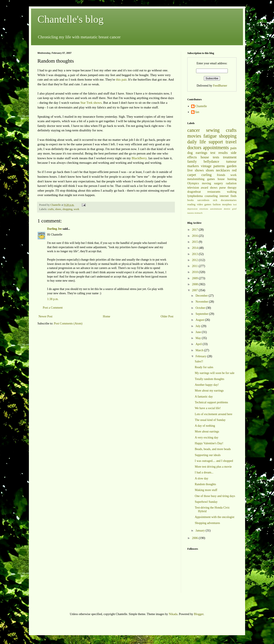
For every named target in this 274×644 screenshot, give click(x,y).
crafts (51, 209)
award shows (209, 188)
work (76, 209)
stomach (198, 213)
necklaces (223, 170)
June (199, 332)
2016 (195, 236)
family (192, 161)
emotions (204, 209)
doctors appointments (208, 148)
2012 (195, 260)
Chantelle (201, 106)
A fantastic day (204, 397)
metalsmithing (196, 179)
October (201, 308)
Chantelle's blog (71, 19)
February (201, 356)
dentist (227, 209)
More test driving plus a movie (213, 467)
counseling (211, 196)
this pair (121, 79)
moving (206, 183)
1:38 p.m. (53, 299)
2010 (195, 272)
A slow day (202, 478)
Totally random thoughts (209, 379)
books (191, 200)
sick (215, 200)
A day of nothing (205, 426)
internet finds (228, 196)
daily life (197, 142)
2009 (195, 278)
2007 (195, 290)
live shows (196, 170)
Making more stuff (206, 490)
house (205, 157)
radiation (231, 183)
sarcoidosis (203, 200)
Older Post (167, 316)
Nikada (173, 614)
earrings (201, 153)
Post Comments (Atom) (68, 324)
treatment (230, 157)
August (200, 320)
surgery (219, 183)
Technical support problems (211, 402)
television (193, 188)
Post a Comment (53, 308)
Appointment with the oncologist (215, 517)
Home (107, 316)
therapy (232, 188)
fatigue (210, 136)
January (200, 531)
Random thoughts (205, 484)
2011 (195, 266)
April (199, 344)
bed (235, 204)
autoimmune (216, 209)
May (199, 338)
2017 (195, 230)
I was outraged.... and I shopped (214, 461)
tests (216, 157)
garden (232, 166)
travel (231, 142)
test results (219, 153)
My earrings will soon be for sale (215, 373)
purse (222, 188)
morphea (227, 204)
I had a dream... (204, 472)
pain (233, 148)
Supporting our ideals (208, 455)
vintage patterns (213, 166)
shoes (58, 209)
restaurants (214, 192)
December (202, 296)
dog (190, 153)
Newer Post (45, 316)
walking (232, 192)
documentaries (229, 200)
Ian (197, 112)
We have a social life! (208, 408)
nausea (191, 213)
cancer (194, 130)
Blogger (199, 614)
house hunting (227, 179)
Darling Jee (54, 229)
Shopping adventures (207, 523)
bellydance (211, 161)
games (211, 179)
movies (194, 136)
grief (234, 209)
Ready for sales (204, 367)
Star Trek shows (91, 103)
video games (204, 204)
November (202, 302)
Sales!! (199, 361)
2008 (195, 284)
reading (191, 204)
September (202, 314)
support (216, 142)
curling (207, 175)
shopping (67, 209)
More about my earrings (209, 391)
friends (221, 175)
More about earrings (207, 432)
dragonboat (194, 192)
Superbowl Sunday (206, 502)
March (200, 350)
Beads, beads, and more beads (213, 449)
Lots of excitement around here (214, 414)
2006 (195, 538)
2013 (195, 254)
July (198, 326)
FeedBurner (220, 86)
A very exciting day (207, 438)
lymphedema (195, 196)
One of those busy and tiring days (215, 496)
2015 (195, 242)
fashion (217, 204)
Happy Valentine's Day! (209, 443)
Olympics (193, 183)
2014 (195, 248)
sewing (213, 130)
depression (192, 209)
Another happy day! (207, 385)
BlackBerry (139, 158)
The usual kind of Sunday (210, 420)
